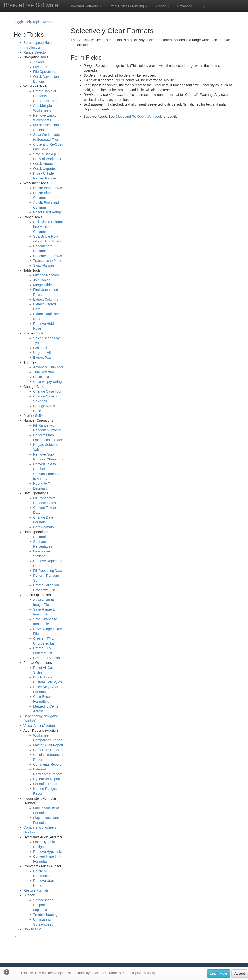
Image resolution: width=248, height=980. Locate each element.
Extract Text (42, 358)
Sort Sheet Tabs (45, 101)
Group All (40, 348)
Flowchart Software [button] (85, 6)
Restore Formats (36, 890)
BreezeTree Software (31, 5)
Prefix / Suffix (33, 416)
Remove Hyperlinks (48, 852)
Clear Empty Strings (48, 382)
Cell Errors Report (47, 750)
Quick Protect (43, 164)
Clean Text (41, 377)
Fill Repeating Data (48, 571)
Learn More (219, 973)
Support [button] (162, 6)
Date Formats (43, 527)
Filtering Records (46, 275)
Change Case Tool (47, 391)
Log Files (40, 910)
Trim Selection (44, 372)
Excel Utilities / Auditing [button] (128, 6)
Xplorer (39, 62)
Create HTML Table (48, 658)
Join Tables (42, 280)
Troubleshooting (45, 915)
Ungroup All (42, 353)
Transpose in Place (48, 261)
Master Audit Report (48, 745)
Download (185, 6)
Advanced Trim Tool (48, 367)
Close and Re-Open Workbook (139, 117)
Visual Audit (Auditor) (39, 726)
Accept (240, 973)
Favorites (40, 67)
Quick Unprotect (45, 169)
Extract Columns (46, 299)
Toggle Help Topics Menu (33, 22)
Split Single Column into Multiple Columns (48, 227)
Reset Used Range (47, 212)
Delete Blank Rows (47, 188)
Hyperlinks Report (47, 779)
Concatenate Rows (47, 256)
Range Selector (35, 52)
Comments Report (47, 764)
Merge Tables (43, 285)
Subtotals (40, 537)
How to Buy (32, 929)
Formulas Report (46, 784)
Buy (202, 6)
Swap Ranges (44, 265)
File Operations (45, 72)
